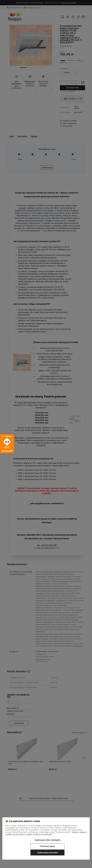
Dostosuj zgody (48, 846)
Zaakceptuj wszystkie (48, 853)
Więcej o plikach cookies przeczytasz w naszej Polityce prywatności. (46, 833)
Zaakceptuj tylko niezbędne (48, 840)
